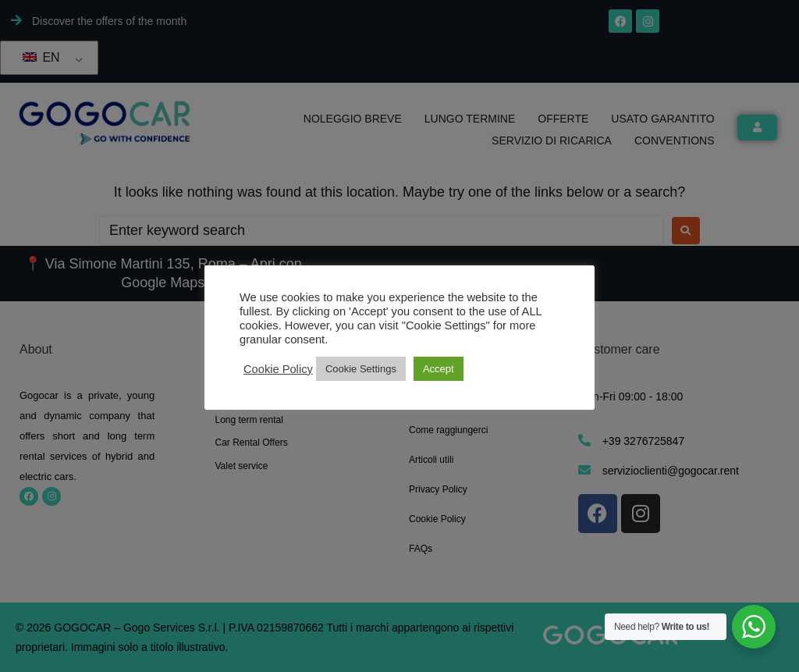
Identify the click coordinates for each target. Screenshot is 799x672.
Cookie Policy (278, 369)
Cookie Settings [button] (361, 369)
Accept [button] (439, 369)
